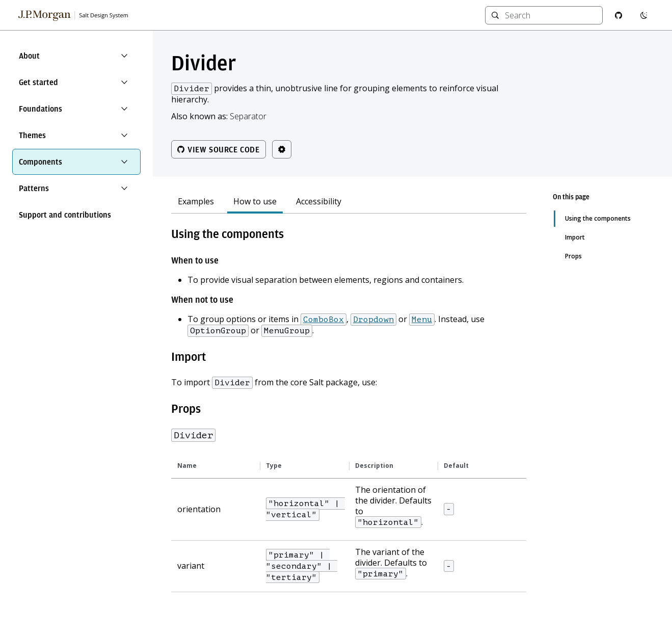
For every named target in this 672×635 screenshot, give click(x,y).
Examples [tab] (196, 202)
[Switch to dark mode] (644, 15)
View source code (219, 150)
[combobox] (550, 15)
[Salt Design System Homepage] (74, 15)
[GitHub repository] (619, 15)
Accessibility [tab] (319, 202)
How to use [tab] (255, 202)
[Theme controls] (282, 149)
